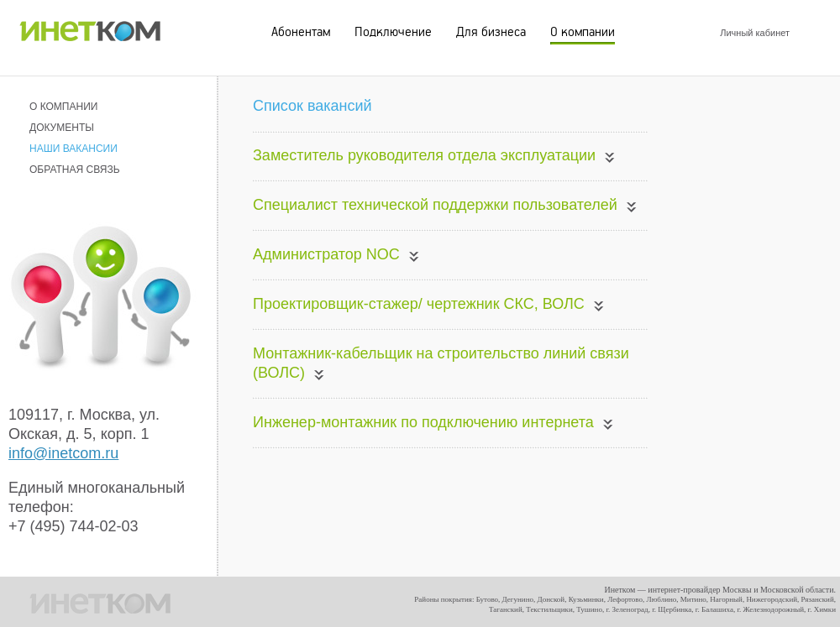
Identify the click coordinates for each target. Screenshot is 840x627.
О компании (583, 32)
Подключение (393, 32)
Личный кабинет (755, 33)
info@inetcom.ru (63, 453)
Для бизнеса (491, 32)
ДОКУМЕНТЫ (62, 128)
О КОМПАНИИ (63, 107)
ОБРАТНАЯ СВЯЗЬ (75, 170)
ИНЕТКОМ (90, 27)
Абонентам (301, 32)
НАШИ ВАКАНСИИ (73, 149)
